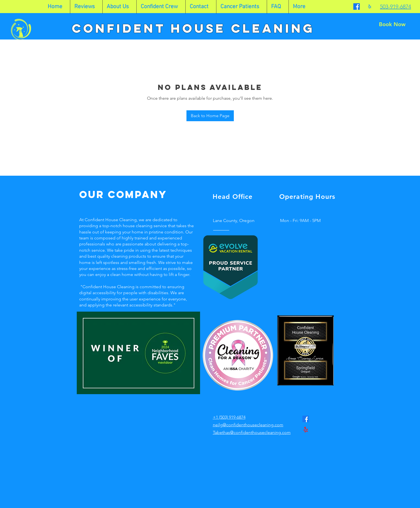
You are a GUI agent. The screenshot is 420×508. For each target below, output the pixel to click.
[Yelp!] (370, 7)
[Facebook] (357, 7)
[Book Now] (392, 24)
